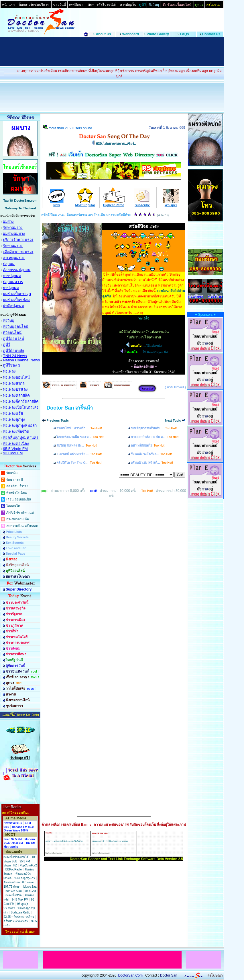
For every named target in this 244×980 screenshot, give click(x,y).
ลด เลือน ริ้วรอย (17, 486)
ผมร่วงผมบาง (14, 234)
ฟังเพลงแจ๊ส (13, 413)
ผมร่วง (8, 222)
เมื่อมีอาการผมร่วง (18, 252)
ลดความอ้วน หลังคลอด (22, 526)
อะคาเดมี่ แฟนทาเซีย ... (79, 454)
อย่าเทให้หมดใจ (148, 445)
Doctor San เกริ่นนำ (70, 408)
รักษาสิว (12, 473)
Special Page (15, 554)
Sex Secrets (15, 543)
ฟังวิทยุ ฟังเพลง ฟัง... (77, 445)
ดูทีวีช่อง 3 (11, 365)
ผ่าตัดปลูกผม (13, 306)
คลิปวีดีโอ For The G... (79, 463)
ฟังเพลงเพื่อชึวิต (16, 431)
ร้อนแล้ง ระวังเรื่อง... (151, 454)
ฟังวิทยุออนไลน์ (16, 327)
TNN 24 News (15, 356)
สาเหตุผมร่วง (14, 258)
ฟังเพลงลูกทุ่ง (14, 419)
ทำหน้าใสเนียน (17, 493)
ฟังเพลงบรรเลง (15, 389)
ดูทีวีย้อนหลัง (13, 351)
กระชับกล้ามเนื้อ (18, 519)
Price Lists (14, 532)
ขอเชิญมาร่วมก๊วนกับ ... (154, 428)
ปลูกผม (9, 264)
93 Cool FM (13, 453)
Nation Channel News (21, 360)
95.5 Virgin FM (15, 449)
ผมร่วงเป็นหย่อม (16, 300)
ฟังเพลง (9, 371)
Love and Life (16, 548)
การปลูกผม (12, 276)
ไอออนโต (13, 506)
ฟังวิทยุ (9, 321)
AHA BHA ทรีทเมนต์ (20, 513)
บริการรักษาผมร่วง (18, 240)
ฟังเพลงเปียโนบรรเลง (21, 407)
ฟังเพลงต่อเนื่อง (16, 444)
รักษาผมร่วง (13, 228)
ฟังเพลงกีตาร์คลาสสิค (21, 401)
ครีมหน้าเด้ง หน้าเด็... (152, 463)
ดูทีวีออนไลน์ (13, 339)
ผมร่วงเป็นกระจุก (17, 294)
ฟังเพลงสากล (14, 383)
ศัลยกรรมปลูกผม (17, 270)
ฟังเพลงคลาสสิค (16, 395)
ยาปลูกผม (11, 288)
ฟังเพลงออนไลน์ (16, 377)
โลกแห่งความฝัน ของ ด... (80, 437)
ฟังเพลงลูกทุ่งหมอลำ (20, 425)
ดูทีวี (6, 345)
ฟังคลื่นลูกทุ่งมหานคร (21, 438)
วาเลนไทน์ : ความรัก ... (79, 428)
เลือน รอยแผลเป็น (19, 499)
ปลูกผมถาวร (13, 282)
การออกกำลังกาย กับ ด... (155, 437)
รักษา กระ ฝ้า (15, 480)
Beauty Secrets (17, 537)
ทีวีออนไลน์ (12, 333)
